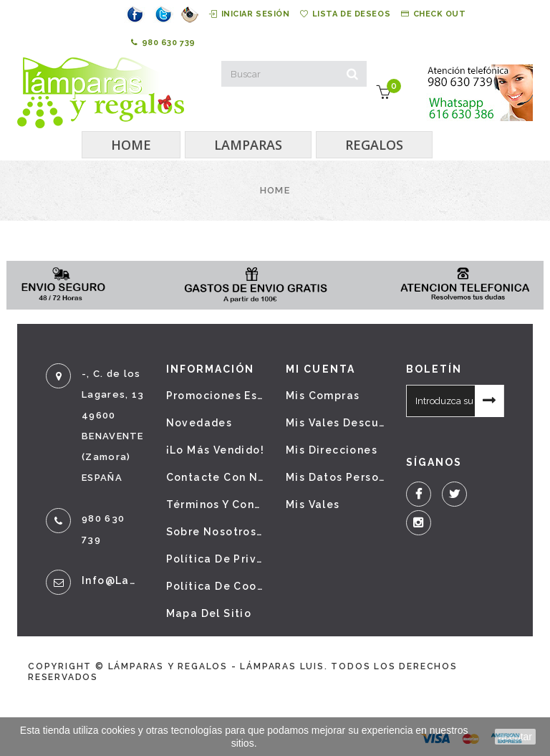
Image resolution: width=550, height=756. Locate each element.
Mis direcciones (332, 450)
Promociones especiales (216, 396)
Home (275, 190)
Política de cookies (216, 586)
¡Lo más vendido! (215, 450)
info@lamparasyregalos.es (113, 580)
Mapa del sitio (209, 613)
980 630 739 (163, 43)
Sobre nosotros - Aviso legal (216, 532)
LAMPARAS (248, 145)
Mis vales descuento (335, 423)
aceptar (515, 737)
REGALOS (374, 145)
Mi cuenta (320, 369)
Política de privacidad (216, 559)
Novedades (199, 423)
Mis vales (313, 504)
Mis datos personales (335, 477)
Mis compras (323, 396)
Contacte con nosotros (216, 477)
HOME (131, 145)
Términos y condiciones (216, 504)
